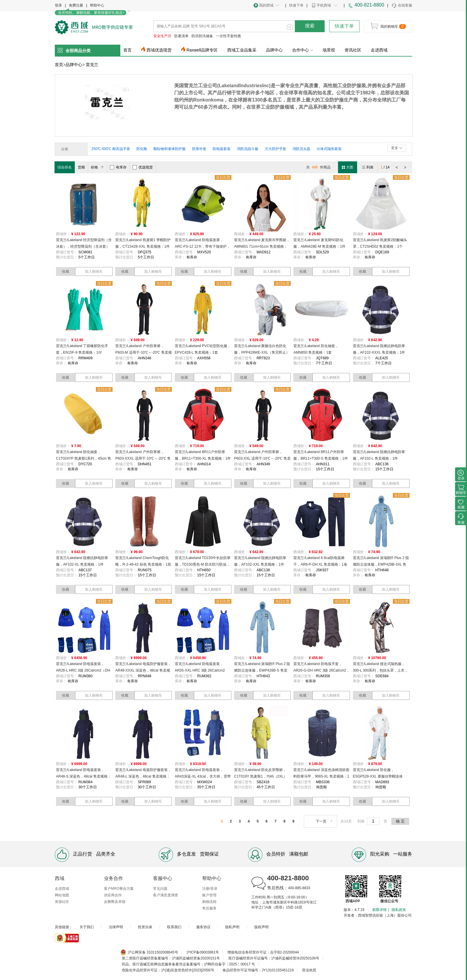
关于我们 (87, 927)
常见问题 (160, 889)
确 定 (400, 821)
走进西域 (379, 50)
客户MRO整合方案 (119, 889)
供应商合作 (113, 895)
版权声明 (261, 927)
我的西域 (266, 5)
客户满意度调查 (166, 895)
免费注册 (76, 5)
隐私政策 (399, 910)
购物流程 (209, 902)
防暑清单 (181, 36)
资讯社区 (353, 50)
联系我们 (174, 927)
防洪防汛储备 (202, 36)
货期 (81, 167)
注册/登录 (210, 889)
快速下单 (296, 5)
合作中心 (303, 50)
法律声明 (116, 927)
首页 (127, 50)
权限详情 (379, 910)
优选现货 (143, 167)
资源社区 (62, 902)
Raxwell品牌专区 (202, 50)
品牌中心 (274, 50)
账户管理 (209, 895)
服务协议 (203, 927)
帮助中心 (97, 5)
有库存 (118, 167)
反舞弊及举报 (115, 902)
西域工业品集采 (242, 50)
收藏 (66, 271)
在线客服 (402, 6)
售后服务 (209, 908)
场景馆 (329, 50)
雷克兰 (92, 65)
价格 (98, 167)
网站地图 (62, 895)
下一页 (325, 821)
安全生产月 (162, 36)
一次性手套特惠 (228, 36)
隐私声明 (232, 927)
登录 (58, 5)
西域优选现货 (159, 50)
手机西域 (324, 5)
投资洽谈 (145, 927)
